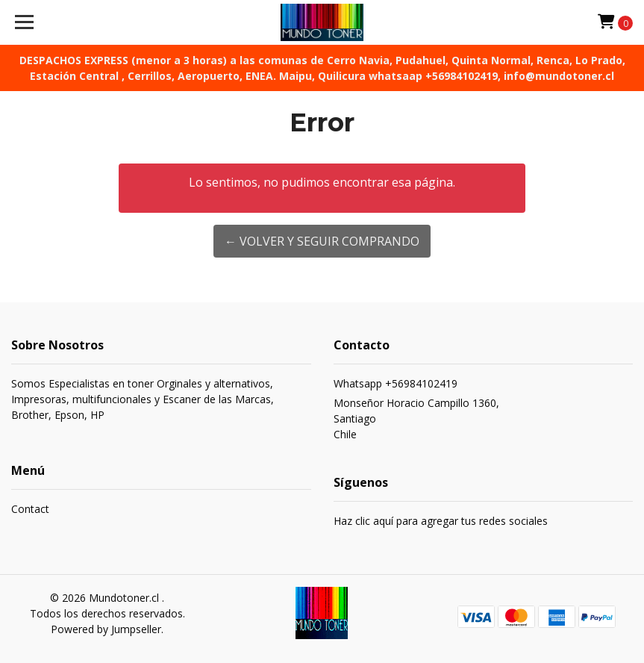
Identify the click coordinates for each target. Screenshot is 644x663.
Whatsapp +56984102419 (396, 383)
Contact (30, 509)
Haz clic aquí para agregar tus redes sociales (441, 521)
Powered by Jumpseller (106, 629)
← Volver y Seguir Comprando (322, 241)
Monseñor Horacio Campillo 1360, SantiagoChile (416, 418)
